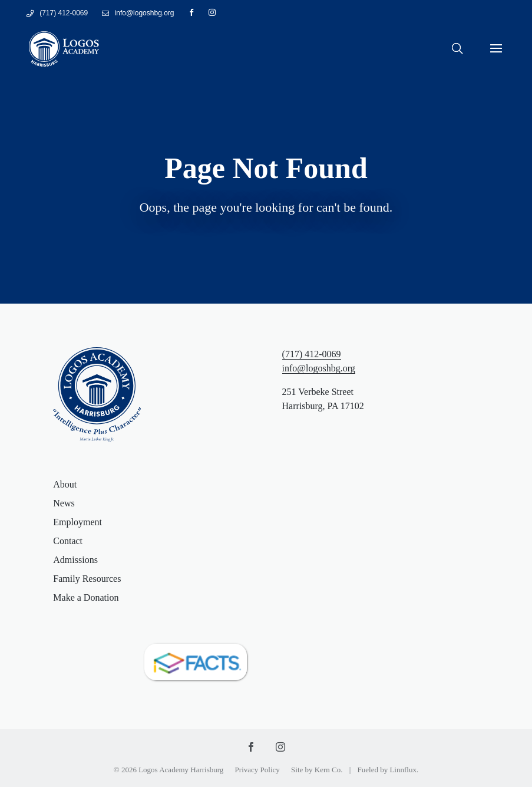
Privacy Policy (257, 770)
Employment (77, 522)
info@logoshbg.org (319, 368)
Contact (68, 541)
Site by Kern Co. (317, 770)
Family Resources (87, 579)
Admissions (75, 560)
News (64, 503)
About (65, 484)
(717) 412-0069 (64, 13)
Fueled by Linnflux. (388, 770)
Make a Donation (86, 597)
